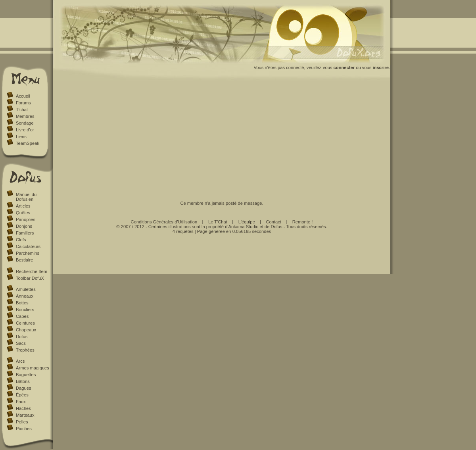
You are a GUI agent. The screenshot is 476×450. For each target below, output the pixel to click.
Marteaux (25, 415)
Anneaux (25, 296)
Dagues (24, 388)
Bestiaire (25, 260)
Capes (22, 316)
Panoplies (26, 219)
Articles (23, 206)
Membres (25, 116)
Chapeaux (26, 330)
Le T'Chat (218, 222)
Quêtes (23, 213)
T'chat (22, 110)
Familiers (25, 233)
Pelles (22, 422)
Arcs (20, 361)
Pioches (24, 429)
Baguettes (26, 375)
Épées (22, 395)
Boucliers (25, 310)
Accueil (23, 96)
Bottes (22, 303)
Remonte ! (303, 222)
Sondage (25, 123)
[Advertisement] (222, 140)
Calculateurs (28, 246)
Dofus (22, 337)
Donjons (24, 226)
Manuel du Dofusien (26, 197)
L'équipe (247, 222)
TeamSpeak (28, 143)
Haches (23, 408)
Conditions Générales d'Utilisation (164, 222)
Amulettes (26, 289)
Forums (23, 103)
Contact (274, 222)
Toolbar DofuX (30, 278)
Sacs (21, 343)
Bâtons (23, 381)
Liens (21, 137)
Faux (21, 402)
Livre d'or (25, 130)
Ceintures (25, 323)
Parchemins (28, 253)
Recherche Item (32, 271)
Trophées (25, 350)
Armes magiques (33, 368)
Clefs (21, 240)
